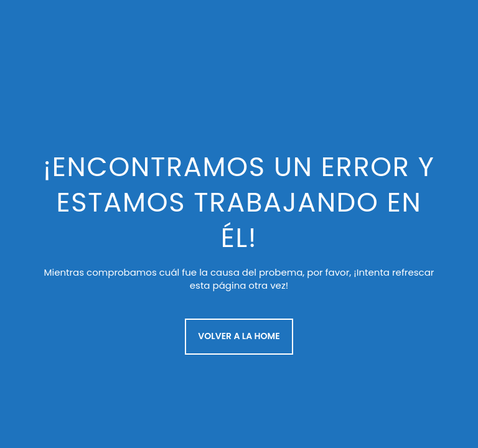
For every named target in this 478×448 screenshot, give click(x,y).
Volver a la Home (239, 336)
